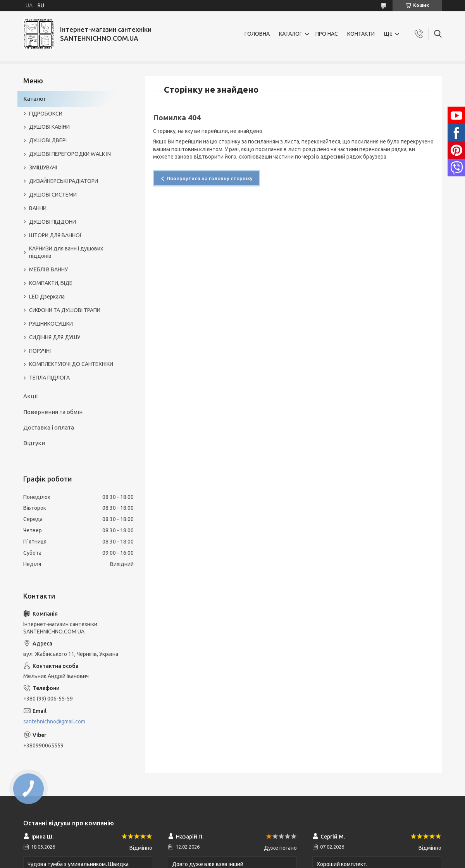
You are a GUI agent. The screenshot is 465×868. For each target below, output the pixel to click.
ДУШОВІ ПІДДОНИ (53, 222)
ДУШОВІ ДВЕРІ (48, 140)
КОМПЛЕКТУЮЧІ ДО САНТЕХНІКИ (71, 364)
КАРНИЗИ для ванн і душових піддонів (66, 252)
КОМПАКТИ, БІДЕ (51, 283)
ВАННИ (38, 208)
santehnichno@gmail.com (54, 721)
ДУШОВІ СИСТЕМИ (53, 195)
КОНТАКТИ (361, 34)
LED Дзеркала (47, 297)
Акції (30, 396)
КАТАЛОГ (291, 34)
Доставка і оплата (49, 427)
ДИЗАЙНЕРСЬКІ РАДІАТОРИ (64, 181)
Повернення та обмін (53, 412)
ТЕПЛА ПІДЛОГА (49, 378)
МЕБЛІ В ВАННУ (48, 269)
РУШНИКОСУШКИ (51, 324)
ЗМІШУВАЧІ (43, 167)
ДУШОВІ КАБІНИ (49, 127)
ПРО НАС (327, 34)
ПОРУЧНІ (40, 351)
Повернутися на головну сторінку (210, 178)
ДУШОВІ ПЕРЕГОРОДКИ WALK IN (70, 154)
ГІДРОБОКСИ (46, 114)
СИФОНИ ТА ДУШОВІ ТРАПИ (65, 310)
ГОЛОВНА (257, 34)
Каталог (35, 99)
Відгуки (34, 443)
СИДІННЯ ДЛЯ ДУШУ (55, 337)
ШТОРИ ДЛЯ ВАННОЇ (55, 235)
